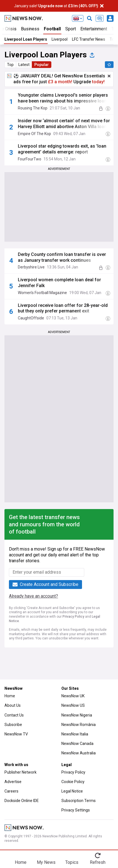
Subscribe (13, 725)
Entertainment (94, 29)
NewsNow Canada (77, 744)
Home (10, 696)
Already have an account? (33, 596)
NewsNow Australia (79, 753)
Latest (24, 65)
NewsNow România (79, 725)
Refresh (98, 862)
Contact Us (14, 715)
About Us (13, 705)
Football (52, 29)
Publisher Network (21, 772)
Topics (72, 862)
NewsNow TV (16, 734)
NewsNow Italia (75, 734)
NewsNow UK (73, 696)
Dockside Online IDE (22, 801)
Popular (42, 65)
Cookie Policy (73, 782)
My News (46, 862)
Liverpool (60, 39)
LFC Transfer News (89, 39)
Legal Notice (72, 791)
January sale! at (56, 6)
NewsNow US (73, 705)
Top (10, 65)
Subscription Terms (79, 801)
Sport (71, 29)
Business (30, 29)
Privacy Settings (76, 810)
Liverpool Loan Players (26, 39)
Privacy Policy (73, 617)
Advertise (13, 782)
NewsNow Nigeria (77, 715)
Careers (11, 791)
